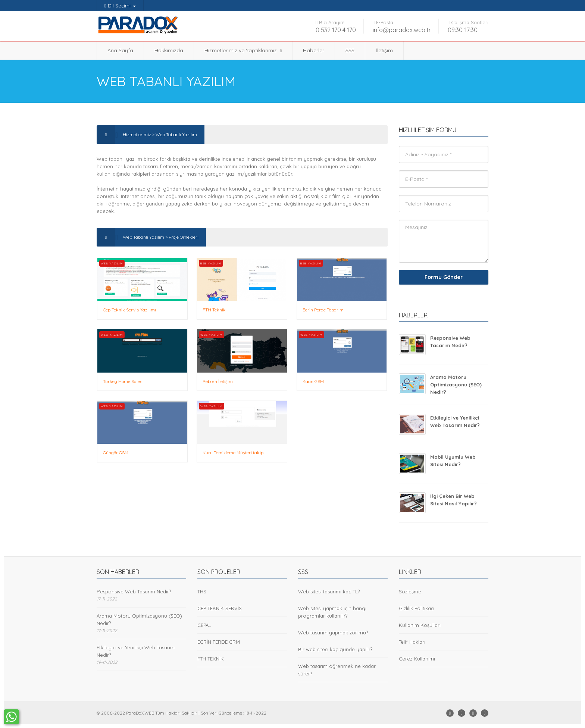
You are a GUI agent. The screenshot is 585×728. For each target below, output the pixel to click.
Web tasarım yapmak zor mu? (333, 633)
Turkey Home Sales (123, 381)
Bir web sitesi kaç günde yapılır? (335, 649)
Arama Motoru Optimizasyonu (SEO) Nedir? (456, 385)
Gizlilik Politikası (417, 608)
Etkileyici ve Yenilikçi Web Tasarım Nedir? (455, 421)
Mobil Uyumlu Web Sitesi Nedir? (453, 461)
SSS (350, 50)
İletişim (384, 50)
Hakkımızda (169, 50)
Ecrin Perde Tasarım (323, 310)
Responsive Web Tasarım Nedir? (450, 342)
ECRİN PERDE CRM (219, 642)
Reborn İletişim (218, 381)
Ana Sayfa (120, 50)
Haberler (314, 50)
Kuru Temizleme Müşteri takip (233, 453)
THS (202, 591)
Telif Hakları (412, 642)
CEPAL (204, 625)
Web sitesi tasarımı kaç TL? (329, 591)
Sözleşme (410, 591)
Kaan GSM (313, 381)
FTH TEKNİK (211, 659)
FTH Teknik (214, 310)
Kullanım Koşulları (420, 625)
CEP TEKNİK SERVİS (220, 608)
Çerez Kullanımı (417, 659)
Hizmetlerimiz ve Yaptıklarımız (243, 50)
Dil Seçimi (120, 6)
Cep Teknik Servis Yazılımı (129, 310)
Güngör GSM (116, 453)
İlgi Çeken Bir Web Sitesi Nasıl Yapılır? (453, 500)
